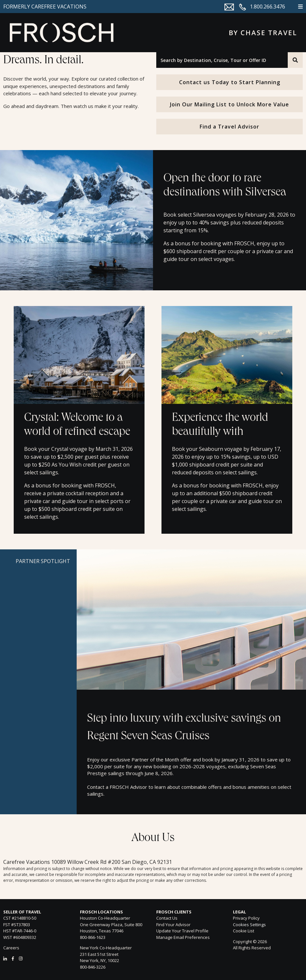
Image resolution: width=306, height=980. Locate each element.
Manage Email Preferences (183, 937)
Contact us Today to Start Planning (230, 82)
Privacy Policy (246, 918)
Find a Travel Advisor (229, 127)
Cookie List (244, 931)
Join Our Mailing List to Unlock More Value (229, 104)
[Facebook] (13, 958)
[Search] (295, 60)
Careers (11, 948)
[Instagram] (21, 958)
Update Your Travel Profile (182, 931)
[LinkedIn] (5, 958)
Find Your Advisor (173, 925)
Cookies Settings (249, 925)
